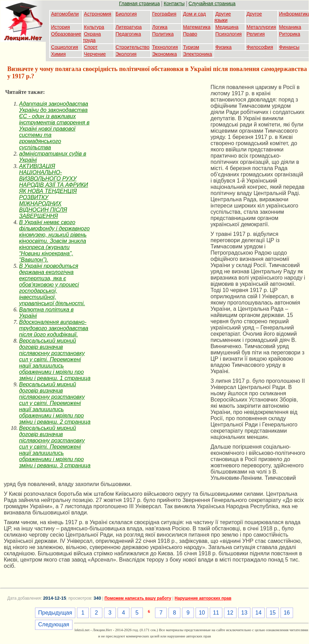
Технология (165, 47)
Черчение (95, 54)
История (60, 27)
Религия (256, 34)
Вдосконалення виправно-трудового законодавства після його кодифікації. (54, 328)
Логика (160, 27)
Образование (66, 34)
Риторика (290, 34)
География (164, 14)
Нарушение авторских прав (203, 598)
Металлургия (261, 27)
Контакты (174, 3)
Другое (254, 14)
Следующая (54, 624)
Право (190, 34)
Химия (58, 54)
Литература (128, 27)
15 (273, 613)
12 (230, 613)
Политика (163, 34)
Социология (65, 47)
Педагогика (128, 34)
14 (258, 613)
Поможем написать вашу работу (138, 598)
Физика (224, 47)
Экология (126, 54)
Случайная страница (212, 3)
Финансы (289, 47)
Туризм (191, 47)
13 (244, 613)
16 (287, 613)
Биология (126, 14)
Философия (260, 47)
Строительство (132, 47)
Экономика (165, 54)
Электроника (198, 54)
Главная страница (139, 3)
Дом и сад (195, 14)
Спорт (91, 47)
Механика (290, 27)
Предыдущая (55, 613)
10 (202, 613)
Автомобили (65, 14)
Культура (94, 27)
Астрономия (98, 14)
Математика (197, 27)
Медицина (227, 27)
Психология (229, 34)
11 (216, 613)
